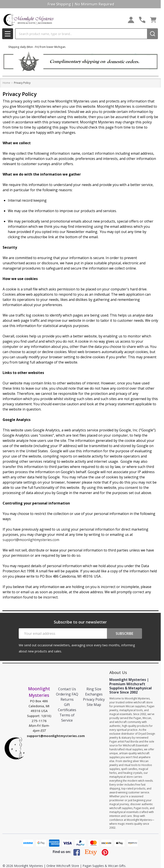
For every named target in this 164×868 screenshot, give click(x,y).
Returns (67, 699)
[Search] (152, 34)
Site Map (94, 705)
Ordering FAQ (67, 694)
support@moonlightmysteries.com (31, 540)
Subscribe (124, 633)
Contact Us (67, 689)
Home (6, 83)
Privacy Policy (94, 699)
